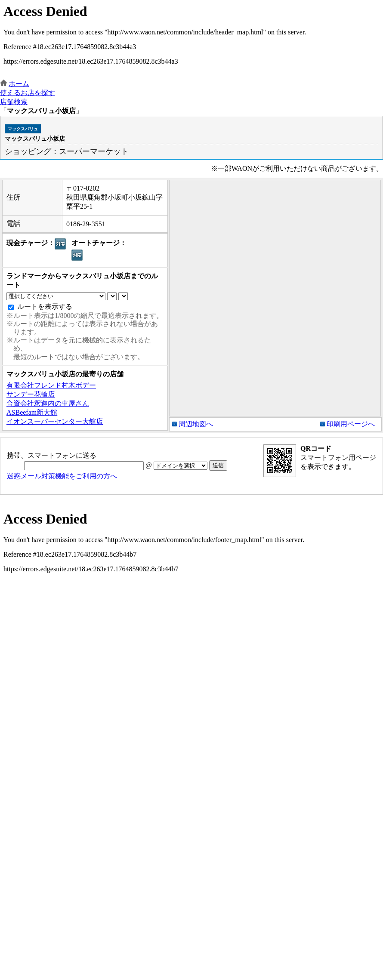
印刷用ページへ (351, 424)
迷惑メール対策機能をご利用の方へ (62, 476)
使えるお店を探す (28, 93)
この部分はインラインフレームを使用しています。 (191, 40)
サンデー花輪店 (31, 394)
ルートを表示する (45, 307)
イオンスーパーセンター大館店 (55, 421)
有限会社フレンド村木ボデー (51, 385)
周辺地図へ (196, 424)
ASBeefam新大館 (32, 412)
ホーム (19, 84)
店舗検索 (14, 102)
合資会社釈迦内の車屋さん (48, 403)
